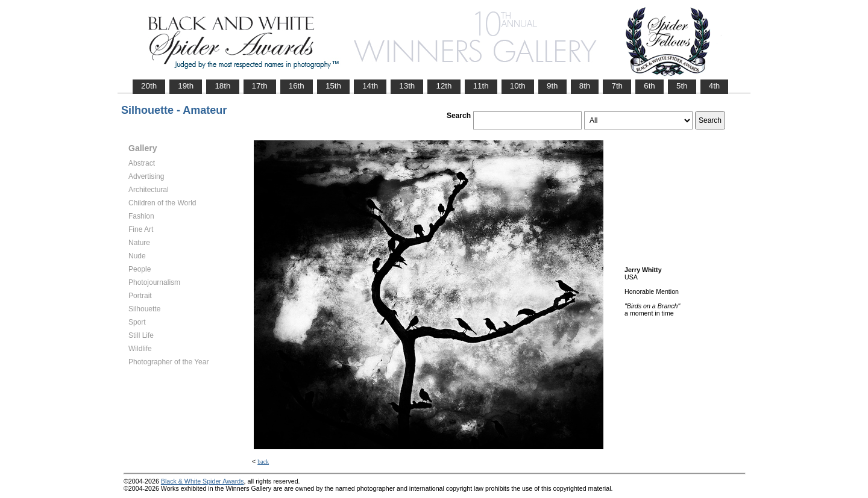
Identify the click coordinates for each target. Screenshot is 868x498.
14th (370, 86)
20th (149, 86)
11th (481, 86)
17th (260, 86)
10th (518, 86)
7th (617, 86)
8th (585, 86)
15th (333, 86)
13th (407, 86)
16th (297, 86)
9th (552, 86)
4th (715, 86)
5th (682, 86)
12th (444, 86)
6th (649, 86)
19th (186, 86)
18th (222, 86)
